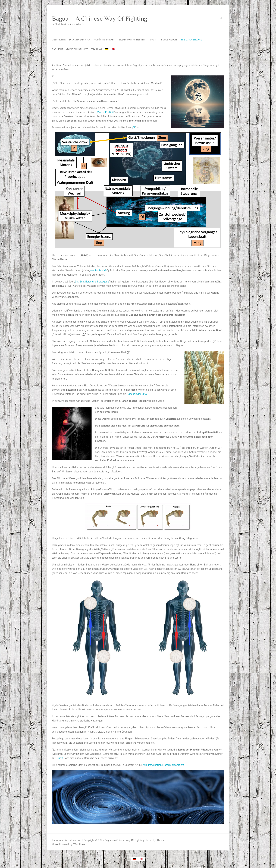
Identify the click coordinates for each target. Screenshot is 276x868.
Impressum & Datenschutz (67, 840)
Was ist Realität (105, 112)
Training (97, 49)
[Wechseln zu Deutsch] (135, 859)
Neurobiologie (168, 40)
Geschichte (59, 40)
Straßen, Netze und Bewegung (92, 282)
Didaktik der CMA (80, 40)
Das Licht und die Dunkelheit (70, 49)
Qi (134, 127)
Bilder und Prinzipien (132, 40)
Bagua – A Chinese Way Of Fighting (100, 18)
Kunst (152, 40)
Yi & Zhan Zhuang (191, 40)
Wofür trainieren (104, 40)
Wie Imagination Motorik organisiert (164, 765)
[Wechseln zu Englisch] (114, 49)
